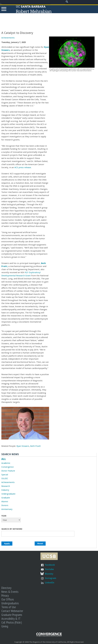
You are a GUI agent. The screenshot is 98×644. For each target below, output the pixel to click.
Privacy (5, 595)
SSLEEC (5, 478)
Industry (5, 490)
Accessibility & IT (11, 618)
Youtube (49, 569)
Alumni (5, 502)
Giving (5, 626)
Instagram (51, 578)
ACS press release (23, 167)
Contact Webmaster (12, 611)
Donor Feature (8, 471)
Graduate (6, 498)
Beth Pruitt (35, 446)
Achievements (8, 38)
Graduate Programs (12, 615)
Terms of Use (9, 607)
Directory (6, 588)
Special (5, 475)
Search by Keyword (12, 529)
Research (6, 486)
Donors (5, 505)
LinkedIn (50, 583)
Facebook (50, 565)
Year (4, 516)
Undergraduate (8, 494)
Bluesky (49, 574)
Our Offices (8, 599)
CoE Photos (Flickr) (12, 622)
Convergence (7, 467)
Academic (6, 463)
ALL (4, 459)
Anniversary (7, 509)
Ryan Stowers (23, 446)
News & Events (10, 592)
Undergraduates (10, 603)
